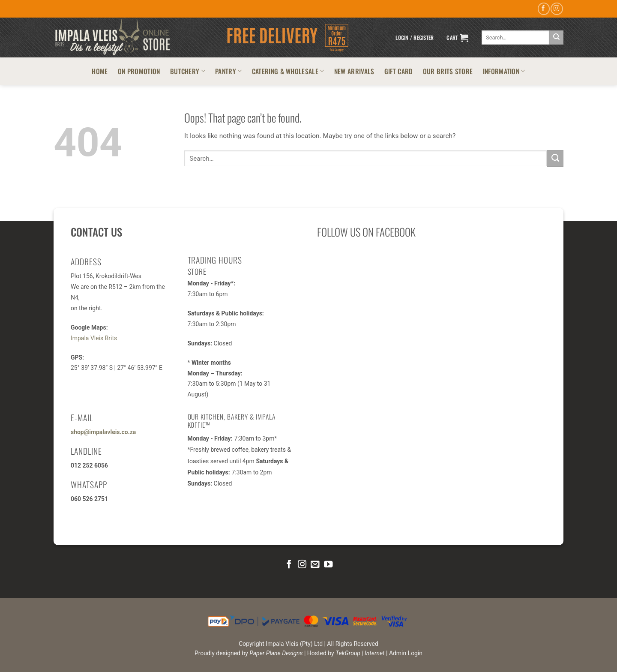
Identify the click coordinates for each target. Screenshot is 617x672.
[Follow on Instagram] (557, 9)
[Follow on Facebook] (544, 9)
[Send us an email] (315, 565)
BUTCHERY (188, 71)
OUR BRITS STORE (448, 71)
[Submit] (556, 37)
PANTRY (228, 71)
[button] (415, 38)
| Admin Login (404, 653)
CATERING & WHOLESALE (288, 71)
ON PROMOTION (139, 71)
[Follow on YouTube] (328, 565)
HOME (100, 71)
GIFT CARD (399, 71)
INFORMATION (504, 71)
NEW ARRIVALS (354, 71)
